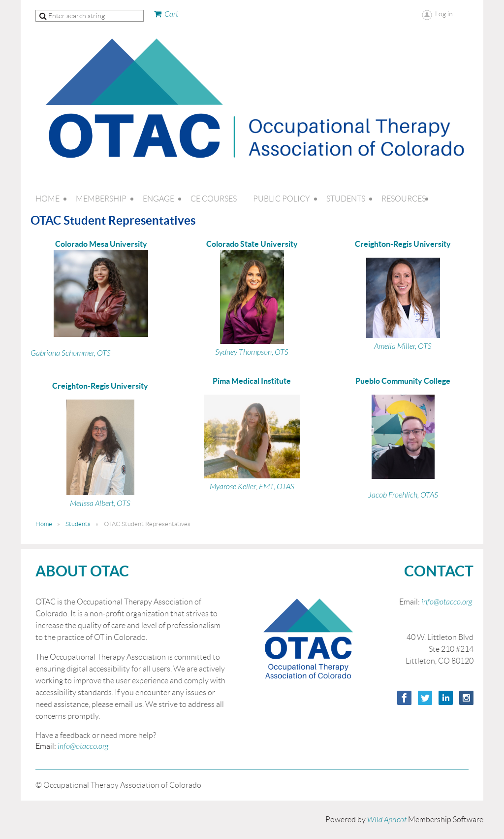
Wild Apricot (387, 820)
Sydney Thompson (243, 352)
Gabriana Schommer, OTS (71, 353)
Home (44, 524)
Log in (444, 14)
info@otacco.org (83, 746)
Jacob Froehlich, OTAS (403, 495)
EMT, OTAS (277, 487)
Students (78, 524)
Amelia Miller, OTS (403, 346)
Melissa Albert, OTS (100, 503)
